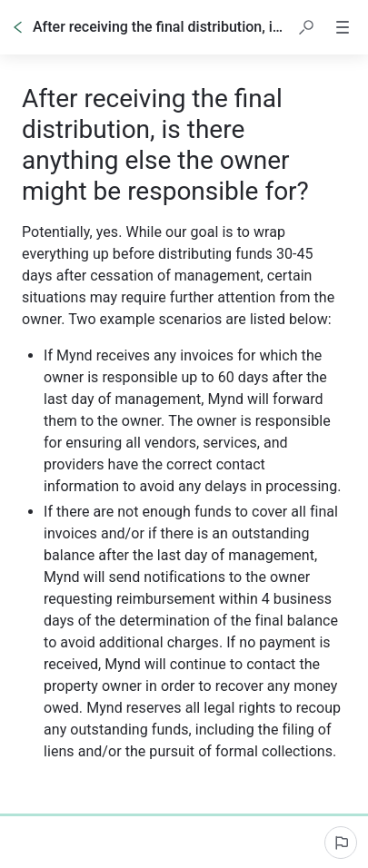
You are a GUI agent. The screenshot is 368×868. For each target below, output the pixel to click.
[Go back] (18, 27)
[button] (306, 27)
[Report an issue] (341, 843)
